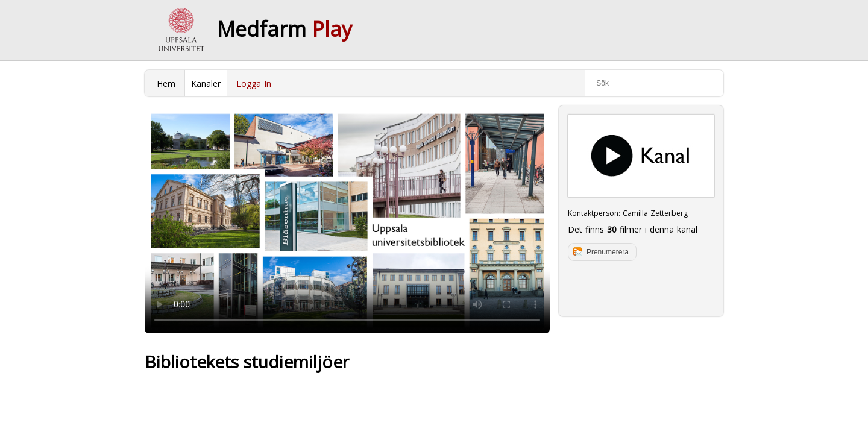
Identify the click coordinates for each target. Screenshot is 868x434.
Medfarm (285, 29)
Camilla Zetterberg (655, 213)
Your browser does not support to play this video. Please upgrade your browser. (347, 219)
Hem (166, 83)
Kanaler (206, 83)
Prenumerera (608, 252)
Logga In (254, 83)
